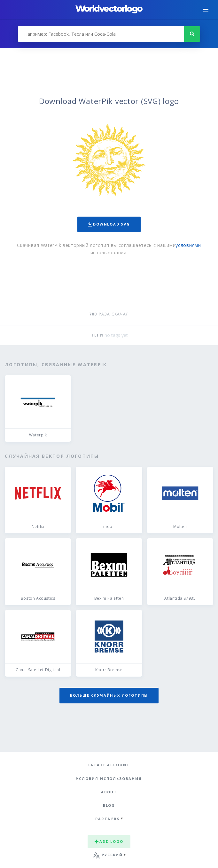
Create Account (109, 765)
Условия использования (109, 779)
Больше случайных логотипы (109, 695)
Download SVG (109, 224)
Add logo (109, 841)
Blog (109, 805)
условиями (188, 245)
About (109, 792)
